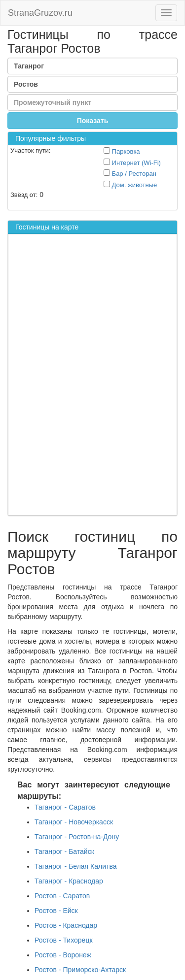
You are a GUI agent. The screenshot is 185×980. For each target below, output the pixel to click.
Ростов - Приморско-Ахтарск (80, 970)
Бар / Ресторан (130, 173)
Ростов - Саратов (62, 896)
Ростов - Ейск (56, 911)
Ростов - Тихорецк (64, 940)
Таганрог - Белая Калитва (76, 866)
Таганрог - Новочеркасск (74, 822)
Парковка (122, 151)
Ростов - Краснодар (66, 925)
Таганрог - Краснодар (69, 881)
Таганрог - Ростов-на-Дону (77, 837)
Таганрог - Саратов (65, 807)
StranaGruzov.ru (40, 13)
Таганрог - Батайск (64, 851)
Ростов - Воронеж (63, 955)
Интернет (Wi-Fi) (132, 163)
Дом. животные (130, 185)
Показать (93, 121)
